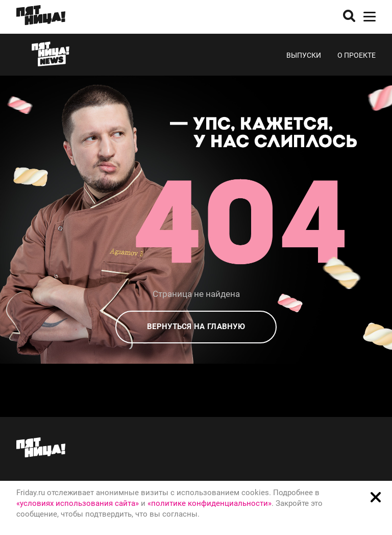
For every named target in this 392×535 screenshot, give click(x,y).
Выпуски (304, 55)
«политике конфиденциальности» (210, 503)
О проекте (357, 55)
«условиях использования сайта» (78, 503)
